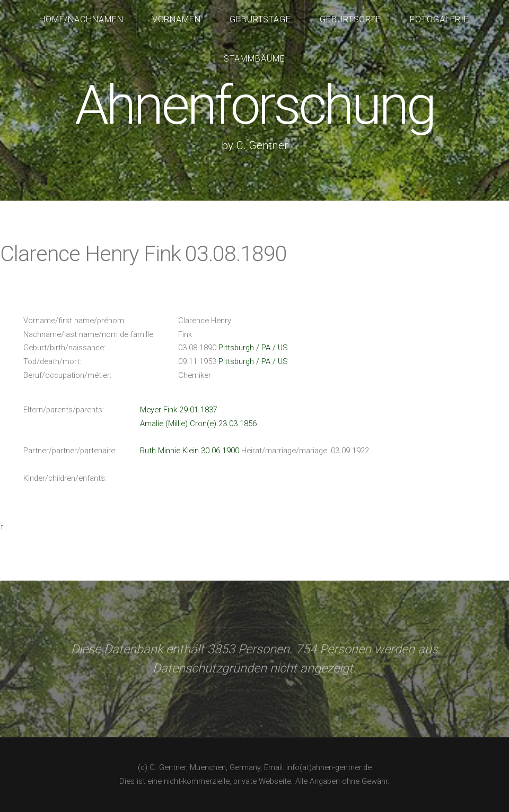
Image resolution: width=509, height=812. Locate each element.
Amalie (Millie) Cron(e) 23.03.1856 (198, 424)
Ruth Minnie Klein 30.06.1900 (190, 451)
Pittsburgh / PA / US (253, 348)
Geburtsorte (351, 19)
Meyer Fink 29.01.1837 (179, 410)
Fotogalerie (440, 19)
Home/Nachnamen (82, 19)
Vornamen (177, 19)
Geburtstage (261, 19)
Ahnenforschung (254, 105)
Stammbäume (254, 59)
